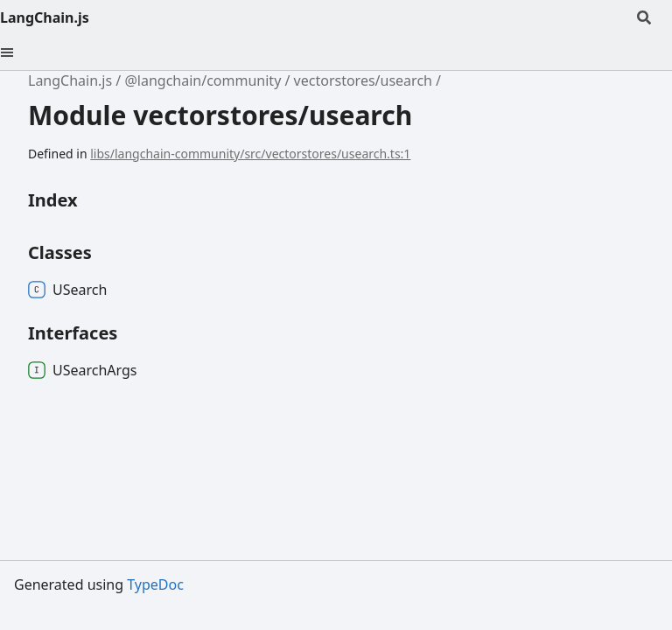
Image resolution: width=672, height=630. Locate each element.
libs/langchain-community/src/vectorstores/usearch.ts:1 (250, 154)
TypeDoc (155, 584)
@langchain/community (203, 80)
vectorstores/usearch (363, 80)
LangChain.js (45, 17)
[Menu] (17, 52)
